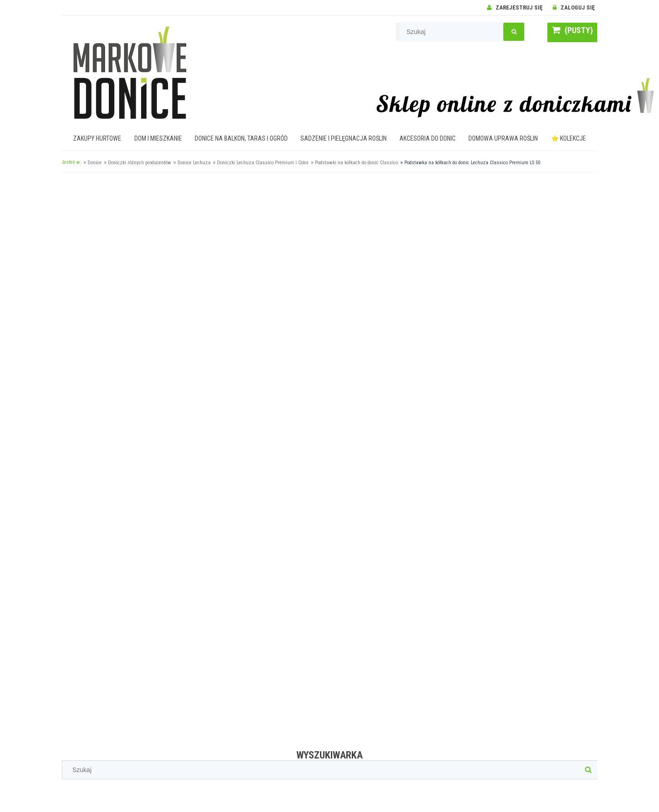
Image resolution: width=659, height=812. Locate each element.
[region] (329, 458)
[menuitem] (97, 138)
